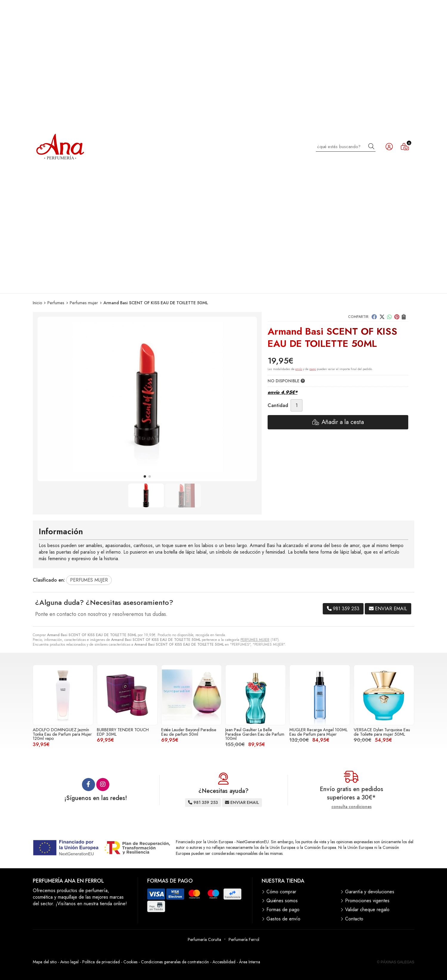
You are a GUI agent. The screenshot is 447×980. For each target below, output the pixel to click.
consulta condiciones (351, 807)
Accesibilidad (224, 962)
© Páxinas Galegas (396, 962)
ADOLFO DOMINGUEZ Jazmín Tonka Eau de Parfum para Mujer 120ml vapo (62, 734)
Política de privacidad (101, 962)
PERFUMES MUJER (255, 640)
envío (299, 369)
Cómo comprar (281, 892)
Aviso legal (69, 962)
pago (313, 369)
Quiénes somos (282, 901)
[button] (145, 476)
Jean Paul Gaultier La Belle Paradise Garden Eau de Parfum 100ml (255, 734)
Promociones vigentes (367, 901)
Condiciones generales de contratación (175, 962)
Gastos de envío (283, 919)
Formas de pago (283, 910)
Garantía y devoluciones (370, 892)
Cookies (130, 962)
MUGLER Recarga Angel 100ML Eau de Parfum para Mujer (318, 732)
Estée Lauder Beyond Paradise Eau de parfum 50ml (189, 732)
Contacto (354, 919)
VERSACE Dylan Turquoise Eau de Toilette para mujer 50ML (382, 732)
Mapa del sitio (45, 962)
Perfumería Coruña (204, 939)
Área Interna (250, 962)
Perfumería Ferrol (244, 939)
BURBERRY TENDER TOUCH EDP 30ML (123, 732)
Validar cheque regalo (367, 910)
